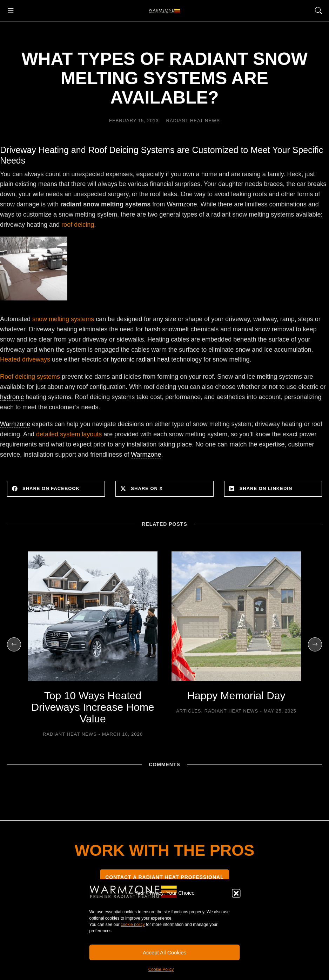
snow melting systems (63, 319)
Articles (189, 711)
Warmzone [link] (182, 204)
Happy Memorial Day (236, 696)
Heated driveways (25, 359)
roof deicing (78, 225)
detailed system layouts (69, 434)
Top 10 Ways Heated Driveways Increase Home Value (93, 707)
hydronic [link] (122, 359)
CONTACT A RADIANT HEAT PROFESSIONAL (164, 877)
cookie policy (133, 925)
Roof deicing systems (30, 377)
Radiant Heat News (193, 121)
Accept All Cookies (164, 952)
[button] (236, 893)
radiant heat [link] (153, 359)
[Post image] (93, 616)
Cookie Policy (161, 969)
